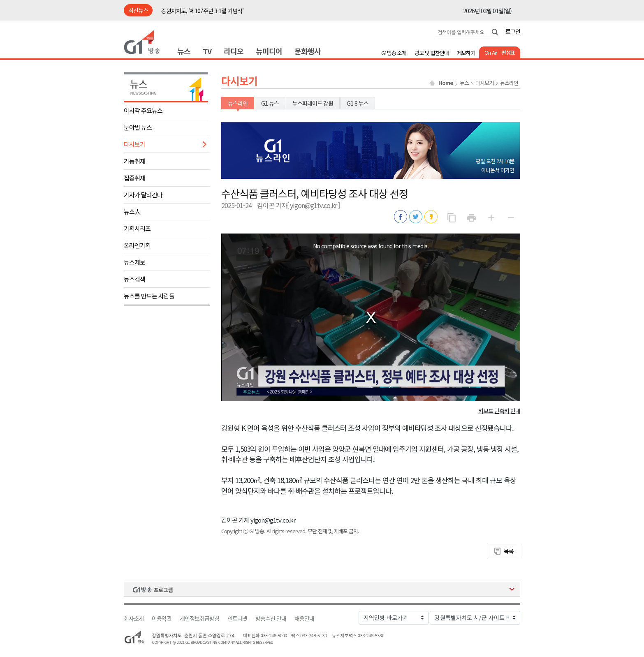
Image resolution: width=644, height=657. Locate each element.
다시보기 (134, 144)
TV (207, 51)
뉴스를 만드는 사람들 (149, 296)
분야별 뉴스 (138, 127)
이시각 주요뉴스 (143, 110)
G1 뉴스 (270, 103)
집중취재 (134, 178)
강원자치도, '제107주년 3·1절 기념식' (202, 11)
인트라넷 (237, 619)
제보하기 (466, 53)
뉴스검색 (134, 279)
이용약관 (162, 619)
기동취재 (134, 161)
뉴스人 (132, 212)
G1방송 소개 (394, 53)
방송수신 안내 (271, 619)
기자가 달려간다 (143, 195)
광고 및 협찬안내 (432, 53)
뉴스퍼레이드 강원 (313, 103)
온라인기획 (137, 245)
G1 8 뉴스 (358, 103)
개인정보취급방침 (199, 619)
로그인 (513, 31)
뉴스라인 (509, 83)
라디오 (234, 51)
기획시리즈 (137, 228)
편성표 (508, 52)
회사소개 (134, 619)
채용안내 (304, 619)
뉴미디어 (269, 51)
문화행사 (308, 51)
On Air (491, 52)
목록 (509, 551)
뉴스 (184, 51)
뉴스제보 (134, 262)
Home (446, 83)
